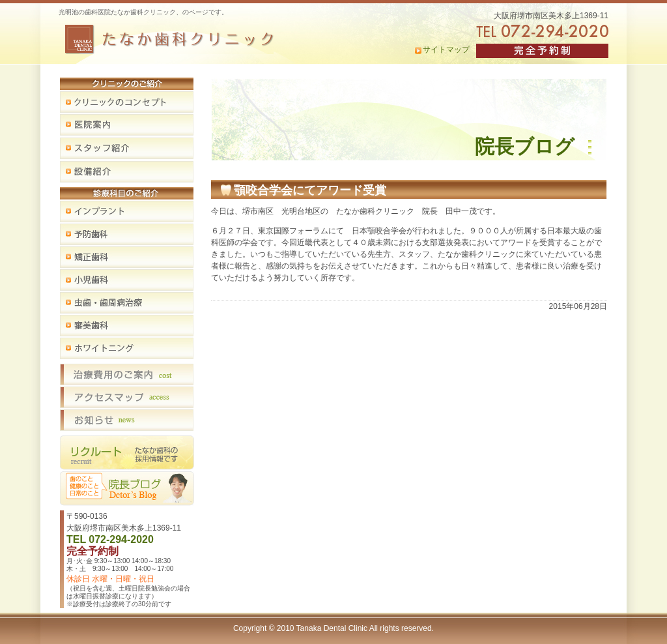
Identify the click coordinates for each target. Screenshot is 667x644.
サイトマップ (446, 50)
